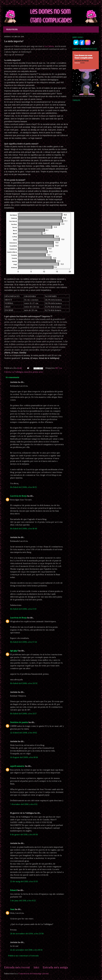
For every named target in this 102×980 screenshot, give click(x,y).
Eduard (14, 890)
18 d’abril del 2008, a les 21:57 (23, 713)
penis (35, 372)
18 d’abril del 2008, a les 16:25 (24, 487)
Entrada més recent (17, 967)
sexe (41, 372)
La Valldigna (18, 372)
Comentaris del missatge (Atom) (33, 973)
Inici (36, 967)
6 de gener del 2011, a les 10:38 (24, 834)
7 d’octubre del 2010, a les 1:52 (24, 804)
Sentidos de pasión (19, 722)
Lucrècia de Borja (18, 496)
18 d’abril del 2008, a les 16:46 (24, 528)
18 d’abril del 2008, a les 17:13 (23, 609)
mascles (28, 372)
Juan (12, 909)
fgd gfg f (14, 651)
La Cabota (49, 46)
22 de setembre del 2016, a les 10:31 (26, 950)
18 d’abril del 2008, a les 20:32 (24, 683)
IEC (57, 368)
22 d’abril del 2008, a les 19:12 (24, 733)
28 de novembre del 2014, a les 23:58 (27, 934)
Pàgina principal (12, 29)
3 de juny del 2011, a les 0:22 (23, 900)
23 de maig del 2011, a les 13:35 (24, 881)
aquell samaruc (17, 766)
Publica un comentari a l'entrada (23, 956)
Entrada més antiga (55, 967)
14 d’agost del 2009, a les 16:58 (24, 757)
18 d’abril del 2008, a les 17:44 (24, 642)
